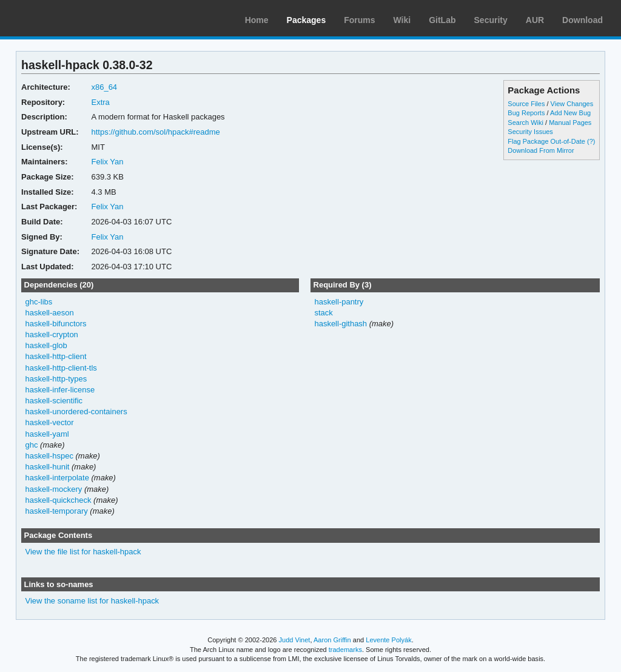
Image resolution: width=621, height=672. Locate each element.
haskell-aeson (50, 313)
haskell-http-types (56, 379)
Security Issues (530, 132)
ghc (32, 445)
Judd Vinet (295, 640)
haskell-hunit (48, 467)
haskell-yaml (47, 434)
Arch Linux (67, 18)
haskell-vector (50, 422)
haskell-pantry (339, 302)
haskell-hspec (49, 456)
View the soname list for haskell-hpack (92, 601)
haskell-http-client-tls (61, 368)
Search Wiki (525, 123)
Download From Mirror (541, 150)
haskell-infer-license (60, 390)
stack (323, 313)
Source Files (526, 104)
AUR (535, 20)
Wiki (402, 20)
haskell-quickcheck (59, 500)
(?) (591, 141)
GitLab (442, 20)
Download (582, 20)
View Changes (572, 104)
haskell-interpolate (57, 478)
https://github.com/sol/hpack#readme (155, 132)
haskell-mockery (54, 489)
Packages (307, 20)
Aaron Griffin (332, 640)
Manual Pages (570, 123)
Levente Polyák (388, 640)
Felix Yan (107, 162)
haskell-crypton (52, 334)
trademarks (345, 650)
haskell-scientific (54, 401)
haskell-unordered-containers (76, 412)
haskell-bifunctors (56, 324)
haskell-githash (341, 324)
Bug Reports (526, 113)
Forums (359, 20)
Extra (100, 102)
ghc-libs (39, 302)
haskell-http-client (56, 356)
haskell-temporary (57, 511)
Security (491, 20)
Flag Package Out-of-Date (546, 141)
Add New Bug (570, 113)
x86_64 (104, 87)
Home (257, 20)
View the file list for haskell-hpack (83, 552)
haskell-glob (46, 345)
